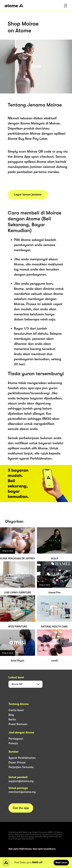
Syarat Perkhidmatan (22, 758)
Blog (11, 715)
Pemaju (13, 743)
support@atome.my (21, 781)
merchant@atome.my (22, 792)
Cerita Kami (16, 710)
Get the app (21, 808)
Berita (12, 719)
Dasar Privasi (17, 762)
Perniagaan (16, 739)
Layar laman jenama (28, 194)
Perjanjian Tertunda (21, 767)
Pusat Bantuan (18, 724)
